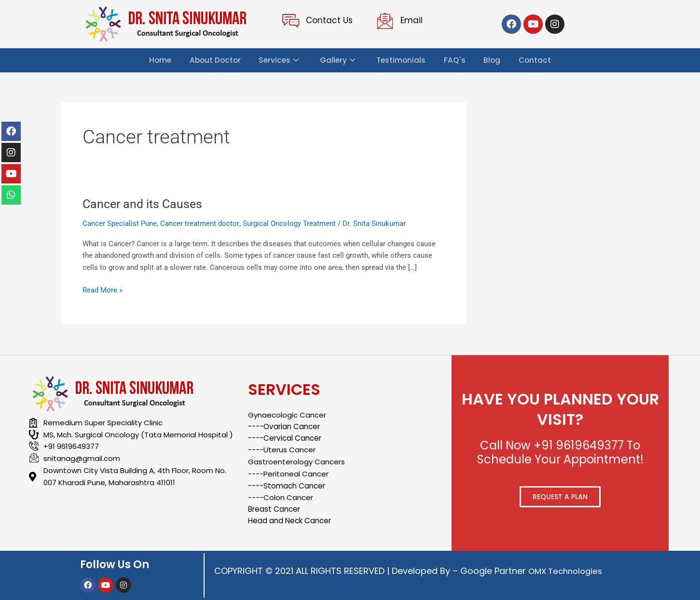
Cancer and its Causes (144, 204)
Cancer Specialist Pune (120, 223)
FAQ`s (455, 60)
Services (277, 61)
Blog (494, 60)
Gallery (336, 61)
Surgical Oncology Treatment (289, 223)
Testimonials (401, 60)
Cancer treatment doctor (199, 223)
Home (158, 60)
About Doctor (213, 60)
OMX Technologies (568, 571)
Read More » (103, 289)
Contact (537, 60)
